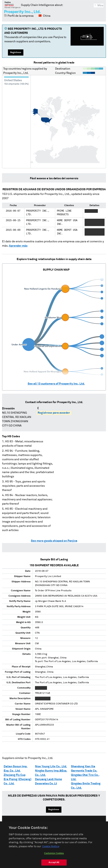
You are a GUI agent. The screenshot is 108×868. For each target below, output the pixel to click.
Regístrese (16, 52)
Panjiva (13, 5)
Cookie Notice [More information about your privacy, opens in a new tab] (51, 853)
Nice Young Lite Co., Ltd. (51, 766)
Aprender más (18, 246)
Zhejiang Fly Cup (15, 775)
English (41, 826)
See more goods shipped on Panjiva (54, 541)
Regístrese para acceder (54, 413)
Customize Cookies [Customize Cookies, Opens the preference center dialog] (54, 860)
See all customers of (56, 384)
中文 (69, 826)
